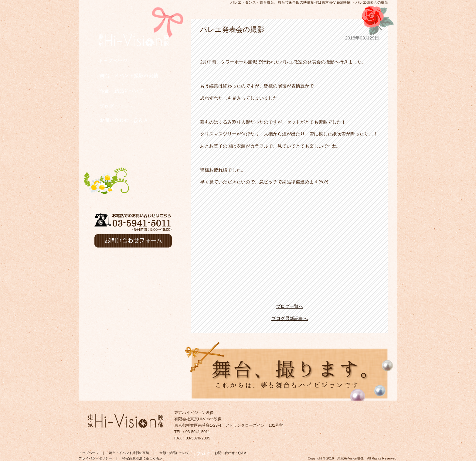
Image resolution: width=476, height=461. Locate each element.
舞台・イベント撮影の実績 (129, 453)
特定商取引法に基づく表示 (142, 458)
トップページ (89, 453)
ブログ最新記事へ (290, 318)
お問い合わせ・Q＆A (230, 453)
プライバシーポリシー (95, 458)
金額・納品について (174, 453)
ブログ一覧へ (290, 306)
